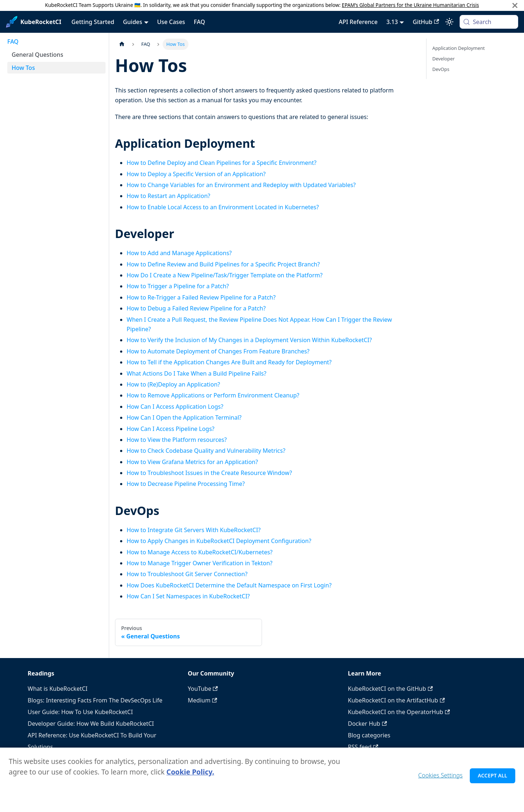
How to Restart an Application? (168, 196)
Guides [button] (133, 22)
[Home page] (122, 44)
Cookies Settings (440, 779)
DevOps (441, 69)
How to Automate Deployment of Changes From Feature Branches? (218, 351)
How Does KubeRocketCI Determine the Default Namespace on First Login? (229, 585)
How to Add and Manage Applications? (179, 253)
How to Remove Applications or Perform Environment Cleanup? (213, 395)
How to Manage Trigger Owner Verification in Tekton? (200, 563)
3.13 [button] (392, 22)
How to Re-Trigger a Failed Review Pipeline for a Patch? (201, 297)
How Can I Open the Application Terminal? (184, 417)
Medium (203, 700)
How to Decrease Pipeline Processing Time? (186, 484)
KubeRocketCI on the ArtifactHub (396, 700)
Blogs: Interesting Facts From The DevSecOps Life (95, 700)
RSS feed (363, 747)
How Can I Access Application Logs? (175, 407)
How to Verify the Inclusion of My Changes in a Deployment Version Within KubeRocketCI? (249, 340)
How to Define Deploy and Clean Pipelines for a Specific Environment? (222, 163)
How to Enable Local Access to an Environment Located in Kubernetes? (223, 207)
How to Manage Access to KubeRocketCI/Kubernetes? (200, 552)
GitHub (426, 22)
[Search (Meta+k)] (489, 22)
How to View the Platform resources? (177, 440)
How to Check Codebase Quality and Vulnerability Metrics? (206, 451)
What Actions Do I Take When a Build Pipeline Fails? (196, 373)
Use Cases (171, 22)
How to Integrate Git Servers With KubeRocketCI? (194, 530)
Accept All (493, 779)
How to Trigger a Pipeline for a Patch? (178, 286)
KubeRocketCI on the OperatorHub (399, 712)
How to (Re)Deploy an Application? (173, 384)
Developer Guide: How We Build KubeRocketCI (91, 724)
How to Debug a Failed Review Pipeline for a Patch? (196, 308)
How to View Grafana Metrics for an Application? (192, 462)
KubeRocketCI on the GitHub (390, 689)
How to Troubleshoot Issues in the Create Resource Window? (209, 473)
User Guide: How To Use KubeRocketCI (80, 712)
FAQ (200, 22)
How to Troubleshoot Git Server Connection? (187, 574)
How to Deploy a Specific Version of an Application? (196, 174)
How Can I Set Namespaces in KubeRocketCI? (188, 596)
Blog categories (369, 735)
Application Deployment (458, 48)
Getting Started (93, 22)
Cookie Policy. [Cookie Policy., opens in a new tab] (190, 775)
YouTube (203, 689)
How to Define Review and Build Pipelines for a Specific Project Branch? (223, 264)
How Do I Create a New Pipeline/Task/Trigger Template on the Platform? (225, 275)
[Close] (515, 5)
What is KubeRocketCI (57, 689)
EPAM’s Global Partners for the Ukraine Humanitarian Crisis (410, 5)
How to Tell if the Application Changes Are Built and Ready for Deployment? (229, 362)
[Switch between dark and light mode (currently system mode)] (449, 22)
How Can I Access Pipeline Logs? (170, 429)
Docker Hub (367, 724)
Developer (443, 59)
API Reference (358, 22)
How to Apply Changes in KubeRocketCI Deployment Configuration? (219, 541)
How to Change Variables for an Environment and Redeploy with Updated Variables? (241, 185)
